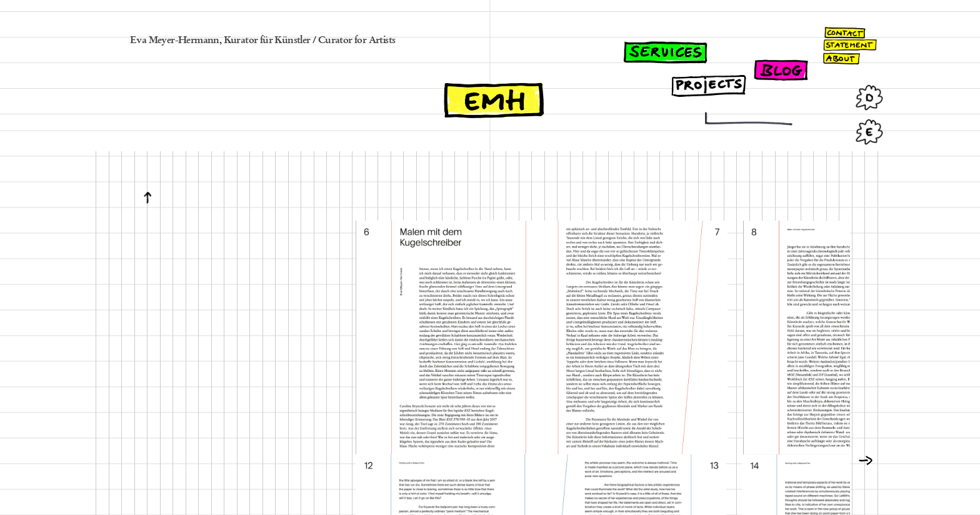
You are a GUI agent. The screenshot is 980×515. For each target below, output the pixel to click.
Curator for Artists (357, 41)
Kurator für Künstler (267, 41)
